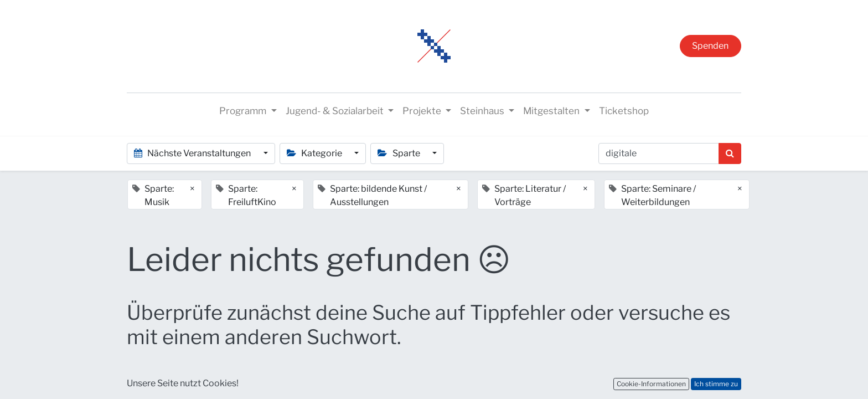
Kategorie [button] (315, 153)
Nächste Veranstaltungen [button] (193, 153)
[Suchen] (730, 154)
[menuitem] (624, 111)
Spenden (710, 46)
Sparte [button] (399, 153)
